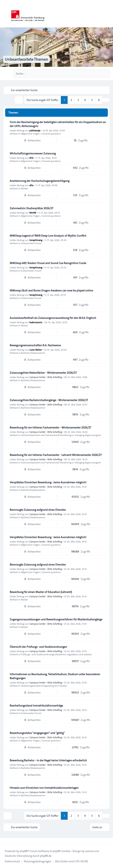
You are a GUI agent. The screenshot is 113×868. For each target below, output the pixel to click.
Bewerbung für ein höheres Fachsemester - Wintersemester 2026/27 (50, 427)
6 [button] (99, 100)
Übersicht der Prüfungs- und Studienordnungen (38, 647)
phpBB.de (46, 856)
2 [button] (71, 100)
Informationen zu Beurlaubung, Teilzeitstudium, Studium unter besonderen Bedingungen (55, 676)
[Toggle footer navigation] (5, 841)
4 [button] (85, 100)
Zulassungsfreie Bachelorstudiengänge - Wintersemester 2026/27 (49, 400)
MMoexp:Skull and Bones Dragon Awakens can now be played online (51, 290)
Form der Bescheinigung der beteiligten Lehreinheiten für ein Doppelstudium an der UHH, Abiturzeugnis (58, 124)
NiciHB (33, 213)
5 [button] (92, 100)
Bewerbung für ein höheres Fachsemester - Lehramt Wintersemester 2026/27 (56, 455)
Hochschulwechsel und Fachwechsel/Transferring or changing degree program (61, 435)
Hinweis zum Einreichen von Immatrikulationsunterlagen (44, 788)
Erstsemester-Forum (31, 243)
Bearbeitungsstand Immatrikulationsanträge (36, 706)
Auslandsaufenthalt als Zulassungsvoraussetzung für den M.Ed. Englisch (53, 318)
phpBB (24, 851)
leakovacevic (36, 322)
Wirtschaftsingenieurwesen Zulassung (33, 153)
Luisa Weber (36, 350)
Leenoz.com (92, 851)
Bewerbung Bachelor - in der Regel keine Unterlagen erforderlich (48, 760)
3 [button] (78, 100)
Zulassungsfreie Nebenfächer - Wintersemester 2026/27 (43, 373)
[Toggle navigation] (108, 14)
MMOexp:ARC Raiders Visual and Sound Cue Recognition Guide (48, 263)
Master (24, 188)
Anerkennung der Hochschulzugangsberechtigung (40, 181)
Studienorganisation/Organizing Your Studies (44, 686)
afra (31, 185)
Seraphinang (36, 240)
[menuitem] (12, 861)
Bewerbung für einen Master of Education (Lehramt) (41, 592)
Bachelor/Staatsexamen (33, 353)
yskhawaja (35, 130)
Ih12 (31, 158)
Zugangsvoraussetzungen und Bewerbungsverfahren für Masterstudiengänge (56, 619)
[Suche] (99, 74)
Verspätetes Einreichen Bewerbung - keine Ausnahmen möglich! (48, 482)
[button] (106, 100)
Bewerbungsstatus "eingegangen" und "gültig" (37, 733)
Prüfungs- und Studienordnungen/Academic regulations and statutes (56, 654)
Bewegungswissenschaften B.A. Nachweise (35, 345)
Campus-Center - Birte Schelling (46, 377)
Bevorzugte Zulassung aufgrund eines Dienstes (38, 510)
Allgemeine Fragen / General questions (41, 133)
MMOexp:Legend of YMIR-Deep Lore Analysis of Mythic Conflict (48, 236)
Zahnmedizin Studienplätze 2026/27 (31, 208)
